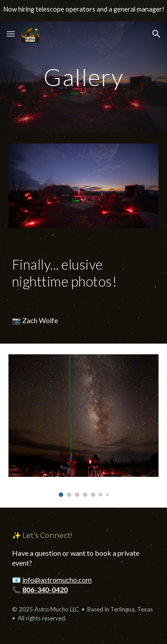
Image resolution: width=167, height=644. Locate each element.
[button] (11, 34)
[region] (83, 11)
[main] (84, 77)
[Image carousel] (84, 426)
